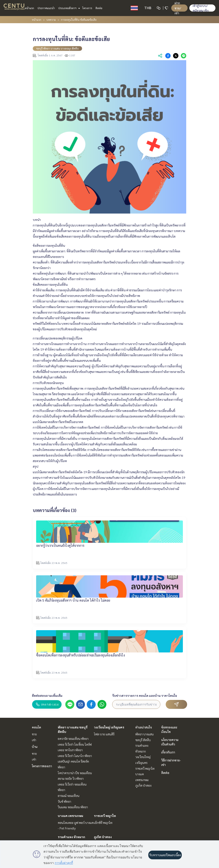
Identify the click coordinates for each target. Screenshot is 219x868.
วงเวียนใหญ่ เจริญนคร (109, 727)
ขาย (34, 734)
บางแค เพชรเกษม (70, 816)
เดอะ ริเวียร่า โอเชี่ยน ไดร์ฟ (75, 744)
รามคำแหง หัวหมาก (71, 837)
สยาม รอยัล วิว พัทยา (71, 778)
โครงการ (87, 8)
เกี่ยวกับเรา (168, 752)
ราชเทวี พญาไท (105, 816)
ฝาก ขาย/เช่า (178, 8)
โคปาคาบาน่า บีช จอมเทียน (75, 773)
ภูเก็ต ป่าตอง (103, 837)
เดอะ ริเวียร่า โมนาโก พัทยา (75, 756)
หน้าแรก (29, 8)
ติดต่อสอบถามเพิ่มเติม (47, 695)
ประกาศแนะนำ (46, 8)
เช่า (34, 740)
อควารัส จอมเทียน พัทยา (73, 738)
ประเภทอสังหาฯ (69, 8)
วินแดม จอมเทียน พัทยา (73, 807)
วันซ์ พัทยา (64, 801)
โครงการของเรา (42, 766)
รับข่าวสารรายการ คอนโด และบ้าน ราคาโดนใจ (145, 695)
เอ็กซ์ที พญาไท (103, 823)
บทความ (51, 20)
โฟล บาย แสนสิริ (104, 734)
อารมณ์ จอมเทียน (69, 796)
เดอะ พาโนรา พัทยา (70, 750)
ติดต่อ (99, 8)
